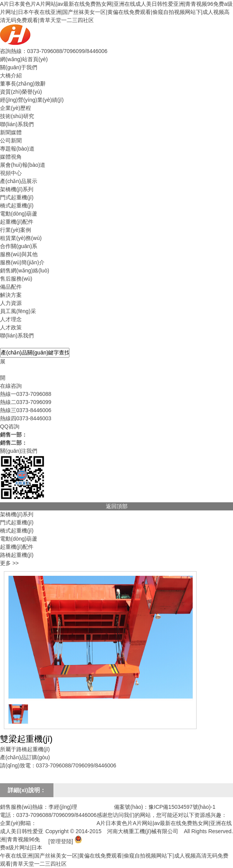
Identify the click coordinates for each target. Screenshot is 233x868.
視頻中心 (11, 173)
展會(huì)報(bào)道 (23, 165)
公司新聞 (11, 140)
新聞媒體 (11, 132)
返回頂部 (117, 506)
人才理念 (11, 319)
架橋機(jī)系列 (17, 189)
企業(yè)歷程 (16, 108)
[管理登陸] (61, 841)
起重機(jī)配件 (17, 222)
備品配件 (11, 287)
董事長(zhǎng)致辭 (23, 84)
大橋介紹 (11, 75)
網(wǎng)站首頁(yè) (24, 59)
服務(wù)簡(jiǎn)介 (22, 262)
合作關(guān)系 (19, 246)
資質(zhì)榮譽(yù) (21, 92)
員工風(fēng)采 (18, 311)
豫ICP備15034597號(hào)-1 (182, 807)
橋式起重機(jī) (17, 205)
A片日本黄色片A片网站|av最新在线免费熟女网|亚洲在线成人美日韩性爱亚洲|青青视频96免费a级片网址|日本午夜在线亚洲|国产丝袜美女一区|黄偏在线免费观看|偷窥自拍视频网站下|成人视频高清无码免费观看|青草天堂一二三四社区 (116, 12)
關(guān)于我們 (19, 67)
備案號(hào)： (131, 807)
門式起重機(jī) (17, 197)
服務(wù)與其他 (19, 254)
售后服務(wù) (16, 279)
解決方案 (11, 295)
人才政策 (11, 327)
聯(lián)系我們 (17, 124)
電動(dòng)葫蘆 (19, 214)
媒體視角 (11, 157)
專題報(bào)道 (17, 149)
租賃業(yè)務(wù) (21, 238)
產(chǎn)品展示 (19, 181)
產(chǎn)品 (13, 344)
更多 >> (9, 563)
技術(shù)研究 (17, 116)
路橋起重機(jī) (17, 555)
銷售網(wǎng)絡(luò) (25, 271)
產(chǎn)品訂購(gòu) (25, 757)
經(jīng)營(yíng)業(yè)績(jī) (32, 100)
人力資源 (11, 303)
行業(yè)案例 (16, 230)
